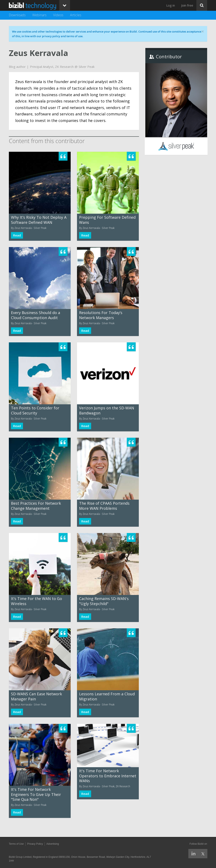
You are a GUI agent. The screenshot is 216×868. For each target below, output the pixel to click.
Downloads (17, 15)
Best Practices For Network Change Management (36, 506)
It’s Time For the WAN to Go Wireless (36, 601)
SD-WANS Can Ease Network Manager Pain (36, 696)
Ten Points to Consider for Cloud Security (35, 410)
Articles (76, 15)
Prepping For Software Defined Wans (107, 220)
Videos (58, 15)
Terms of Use (16, 844)
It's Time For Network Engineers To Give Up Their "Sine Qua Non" (36, 794)
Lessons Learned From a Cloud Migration (107, 696)
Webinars (39, 15)
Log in (171, 5)
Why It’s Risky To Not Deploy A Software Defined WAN (39, 220)
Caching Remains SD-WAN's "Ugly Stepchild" (104, 601)
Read (17, 235)
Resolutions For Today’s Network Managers (101, 315)
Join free (187, 5)
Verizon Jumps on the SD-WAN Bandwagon (107, 410)
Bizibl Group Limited (20, 857)
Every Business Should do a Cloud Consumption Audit (36, 315)
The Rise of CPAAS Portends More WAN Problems (104, 506)
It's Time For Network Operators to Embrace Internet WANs (108, 776)
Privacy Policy (35, 844)
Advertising (53, 844)
